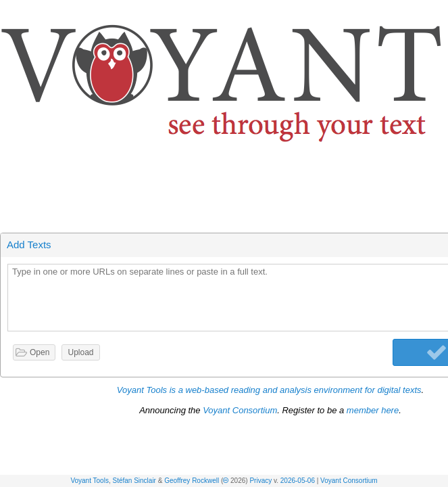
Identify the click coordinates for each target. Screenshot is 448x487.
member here (373, 410)
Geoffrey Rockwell (192, 481)
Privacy (260, 481)
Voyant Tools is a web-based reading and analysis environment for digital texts (269, 390)
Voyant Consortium (349, 481)
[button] (439, 13)
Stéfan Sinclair (134, 481)
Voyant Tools (90, 481)
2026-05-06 (298, 481)
